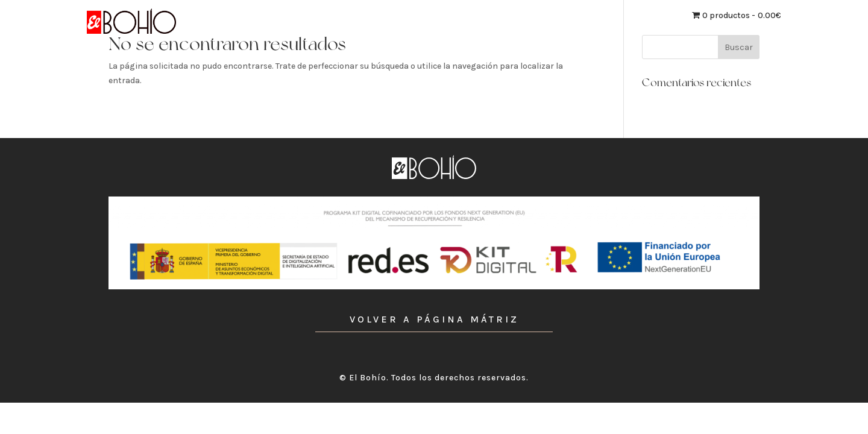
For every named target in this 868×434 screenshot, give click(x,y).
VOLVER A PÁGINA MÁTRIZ (434, 319)
